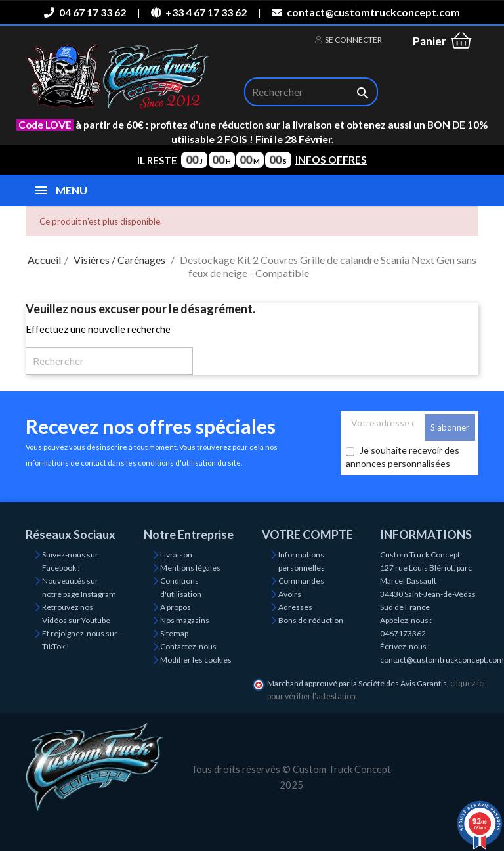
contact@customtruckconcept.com (366, 12)
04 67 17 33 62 (85, 12)
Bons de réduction (311, 620)
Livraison (176, 555)
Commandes (301, 581)
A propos (176, 607)
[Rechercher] (311, 92)
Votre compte (307, 535)
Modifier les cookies (196, 660)
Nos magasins (185, 620)
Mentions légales (190, 568)
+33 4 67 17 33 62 (199, 12)
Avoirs (290, 594)
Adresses (295, 607)
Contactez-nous (188, 646)
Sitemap (174, 633)
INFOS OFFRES (331, 160)
